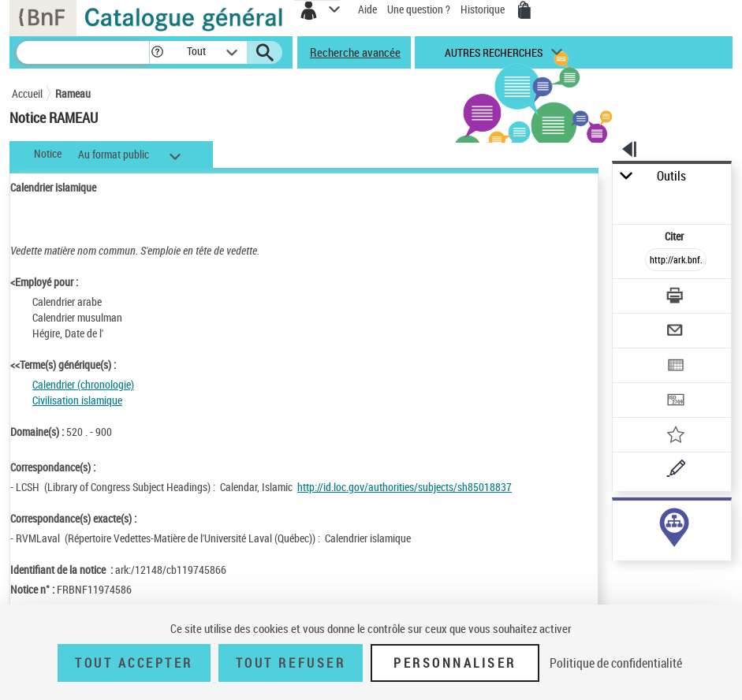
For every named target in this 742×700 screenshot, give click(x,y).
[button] (157, 52)
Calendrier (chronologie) (83, 384)
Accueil (27, 93)
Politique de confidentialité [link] (616, 663)
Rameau (73, 93)
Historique (484, 9)
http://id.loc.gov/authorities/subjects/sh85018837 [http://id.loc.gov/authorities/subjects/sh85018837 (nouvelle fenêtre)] (405, 487)
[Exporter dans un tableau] (676, 367)
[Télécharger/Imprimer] (676, 298)
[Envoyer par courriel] (676, 332)
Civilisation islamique (77, 400)
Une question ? (419, 9)
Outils (671, 176)
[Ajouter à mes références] (676, 436)
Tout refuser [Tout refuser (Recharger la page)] (291, 663)
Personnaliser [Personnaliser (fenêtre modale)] (455, 663)
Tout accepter (134, 663)
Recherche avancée (355, 52)
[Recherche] (83, 52)
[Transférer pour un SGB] (676, 402)
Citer (675, 236)
